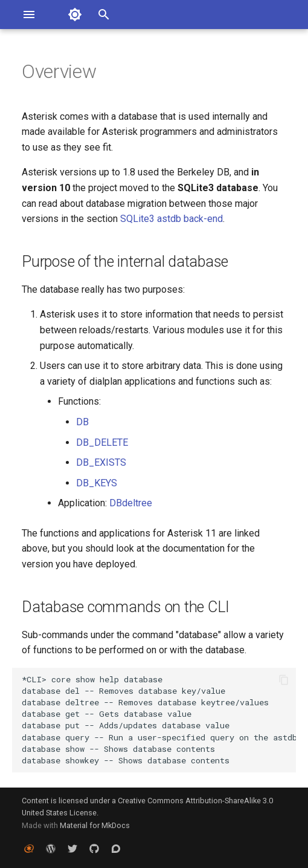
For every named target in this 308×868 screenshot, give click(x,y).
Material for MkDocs (95, 825)
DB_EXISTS (101, 462)
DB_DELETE (102, 442)
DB (82, 422)
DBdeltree (131, 503)
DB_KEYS (97, 483)
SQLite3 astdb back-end (172, 219)
